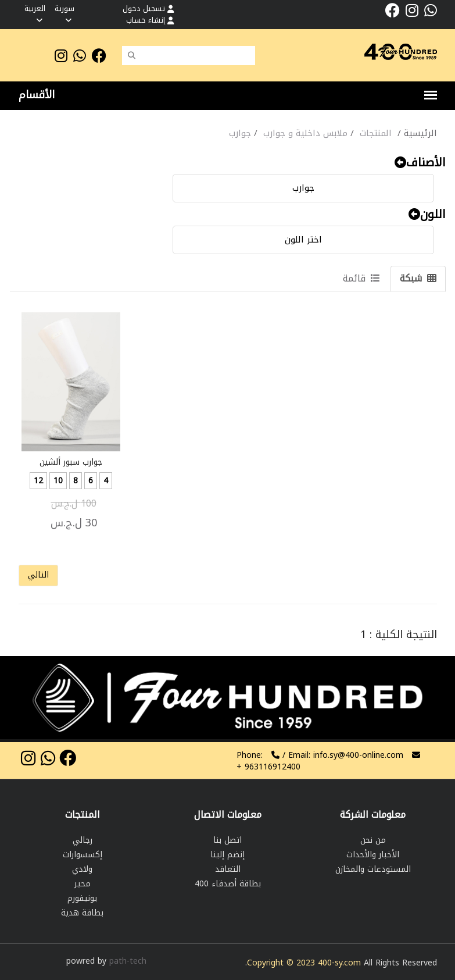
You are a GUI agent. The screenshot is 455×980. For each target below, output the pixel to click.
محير (83, 884)
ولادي (82, 869)
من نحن (373, 840)
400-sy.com (339, 963)
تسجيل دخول (148, 8)
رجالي (83, 840)
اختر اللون (303, 240)
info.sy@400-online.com (358, 755)
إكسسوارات (83, 855)
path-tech (128, 961)
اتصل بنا (227, 840)
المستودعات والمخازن (373, 869)
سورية (65, 13)
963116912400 (268, 767)
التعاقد (228, 869)
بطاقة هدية (82, 913)
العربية (35, 13)
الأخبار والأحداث (373, 855)
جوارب (303, 188)
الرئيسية (420, 133)
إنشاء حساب (150, 20)
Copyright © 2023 (282, 963)
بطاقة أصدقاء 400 (228, 884)
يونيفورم (82, 898)
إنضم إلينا (227, 855)
